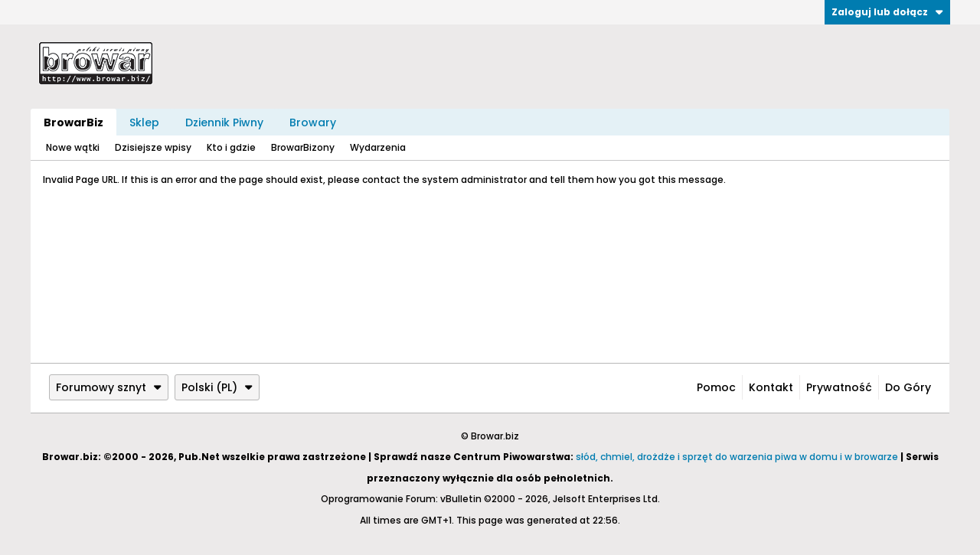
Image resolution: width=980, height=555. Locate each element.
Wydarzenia (378, 147)
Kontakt (771, 387)
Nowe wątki (73, 147)
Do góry (908, 387)
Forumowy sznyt (109, 387)
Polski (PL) (217, 387)
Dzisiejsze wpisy (153, 147)
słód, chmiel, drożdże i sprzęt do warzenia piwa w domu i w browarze (737, 457)
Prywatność (839, 387)
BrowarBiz (73, 122)
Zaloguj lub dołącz (887, 12)
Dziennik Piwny (224, 122)
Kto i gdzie (231, 147)
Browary (313, 122)
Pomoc (716, 387)
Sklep (144, 122)
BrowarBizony (303, 147)
